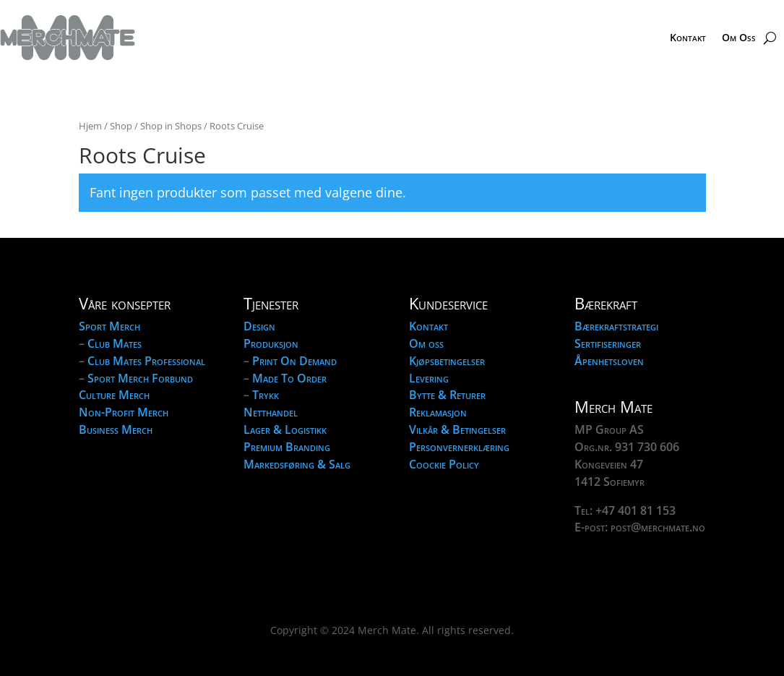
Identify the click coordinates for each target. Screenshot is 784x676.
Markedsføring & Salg (297, 464)
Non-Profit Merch (124, 412)
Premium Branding (287, 447)
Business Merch (116, 429)
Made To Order (289, 378)
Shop (121, 126)
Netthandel (271, 412)
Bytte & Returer (447, 395)
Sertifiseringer (608, 343)
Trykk (266, 395)
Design (259, 326)
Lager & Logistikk (285, 429)
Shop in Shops (171, 126)
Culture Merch (114, 395)
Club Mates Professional (146, 361)
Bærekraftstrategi (616, 326)
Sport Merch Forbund (140, 378)
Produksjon (271, 343)
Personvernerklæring (459, 447)
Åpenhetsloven (609, 361)
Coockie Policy (444, 464)
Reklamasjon (438, 412)
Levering (429, 378)
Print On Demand (294, 361)
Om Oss (739, 37)
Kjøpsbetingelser (447, 361)
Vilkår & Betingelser (457, 429)
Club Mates (115, 343)
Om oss (426, 343)
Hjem (90, 126)
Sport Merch (109, 326)
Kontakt (688, 37)
